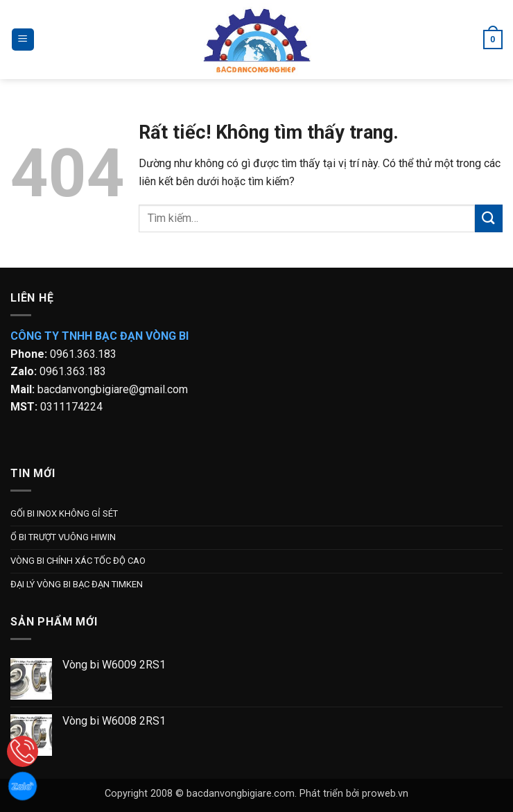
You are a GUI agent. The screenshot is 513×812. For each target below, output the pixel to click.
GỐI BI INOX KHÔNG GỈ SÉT (64, 513)
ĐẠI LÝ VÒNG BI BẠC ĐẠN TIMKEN (77, 584)
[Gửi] (489, 218)
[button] (23, 40)
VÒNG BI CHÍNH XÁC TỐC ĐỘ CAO (78, 561)
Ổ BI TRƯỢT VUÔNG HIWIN (63, 537)
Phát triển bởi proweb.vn (354, 794)
